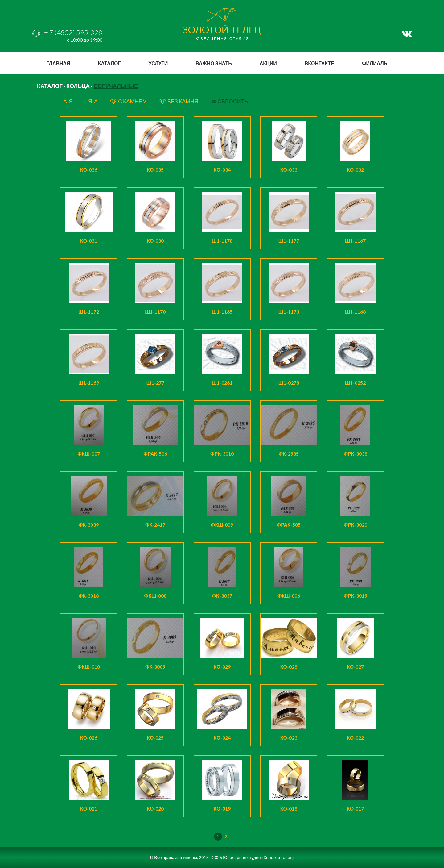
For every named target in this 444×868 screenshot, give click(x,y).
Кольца (78, 86)
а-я (68, 101)
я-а (93, 101)
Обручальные (116, 86)
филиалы (375, 63)
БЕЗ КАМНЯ (179, 101)
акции (268, 63)
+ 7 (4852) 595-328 (67, 32)
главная (58, 63)
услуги (158, 63)
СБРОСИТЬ (230, 101)
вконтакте (319, 63)
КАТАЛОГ (50, 86)
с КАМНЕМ (128, 101)
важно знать (214, 63)
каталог (109, 63)
